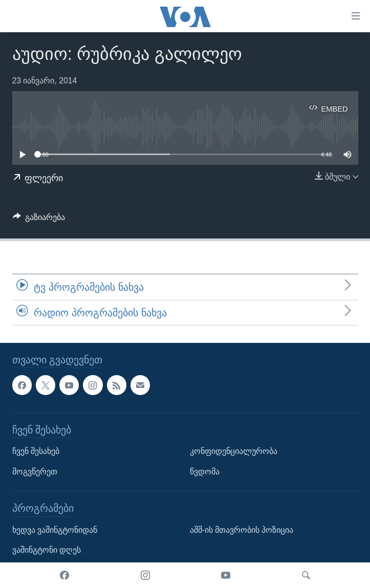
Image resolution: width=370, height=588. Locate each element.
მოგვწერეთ (35, 472)
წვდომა (205, 472)
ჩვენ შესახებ (36, 451)
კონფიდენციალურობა (234, 451)
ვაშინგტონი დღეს (47, 550)
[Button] (39, 220)
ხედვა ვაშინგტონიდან (55, 530)
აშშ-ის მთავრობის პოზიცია (242, 530)
